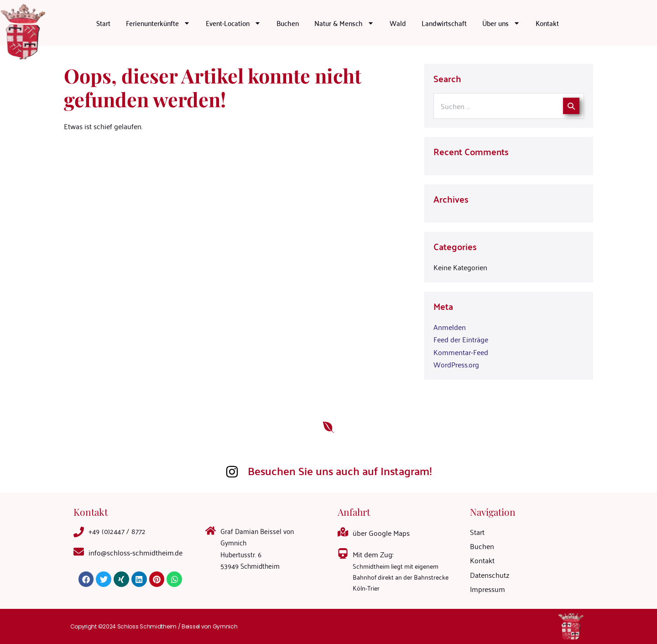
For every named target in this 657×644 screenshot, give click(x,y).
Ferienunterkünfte (158, 23)
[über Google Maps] (343, 532)
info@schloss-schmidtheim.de (136, 552)
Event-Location (233, 23)
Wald (398, 23)
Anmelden (450, 327)
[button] (86, 579)
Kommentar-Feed (461, 352)
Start (103, 23)
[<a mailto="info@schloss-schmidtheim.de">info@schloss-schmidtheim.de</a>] (79, 552)
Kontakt (547, 23)
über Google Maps (381, 533)
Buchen (288, 23)
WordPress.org (456, 364)
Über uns (501, 23)
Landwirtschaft (444, 23)
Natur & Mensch (344, 23)
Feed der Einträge (461, 339)
